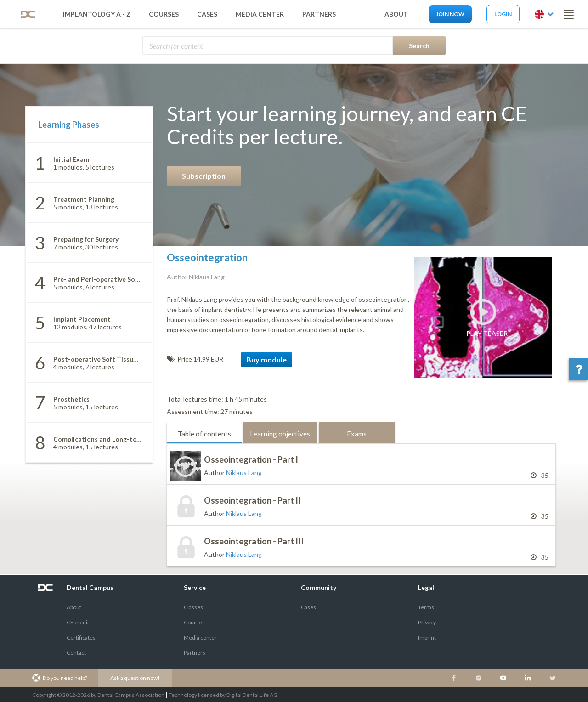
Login (503, 14)
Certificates (81, 637)
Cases (207, 14)
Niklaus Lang (244, 473)
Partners (195, 653)
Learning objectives (280, 434)
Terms (426, 607)
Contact (76, 653)
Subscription (204, 176)
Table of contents (204, 434)
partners (319, 14)
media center (260, 14)
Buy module (266, 359)
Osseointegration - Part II (252, 500)
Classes (193, 607)
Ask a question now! (135, 678)
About (74, 607)
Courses (164, 14)
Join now (450, 14)
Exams (357, 434)
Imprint (427, 637)
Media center (200, 637)
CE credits (79, 622)
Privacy (427, 622)
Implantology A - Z (97, 14)
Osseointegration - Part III (254, 541)
